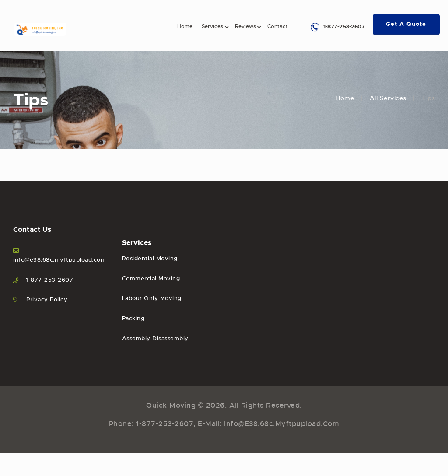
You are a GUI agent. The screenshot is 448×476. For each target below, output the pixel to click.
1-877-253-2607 (344, 26)
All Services (388, 98)
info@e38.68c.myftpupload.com (59, 260)
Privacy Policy (47, 299)
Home (345, 98)
